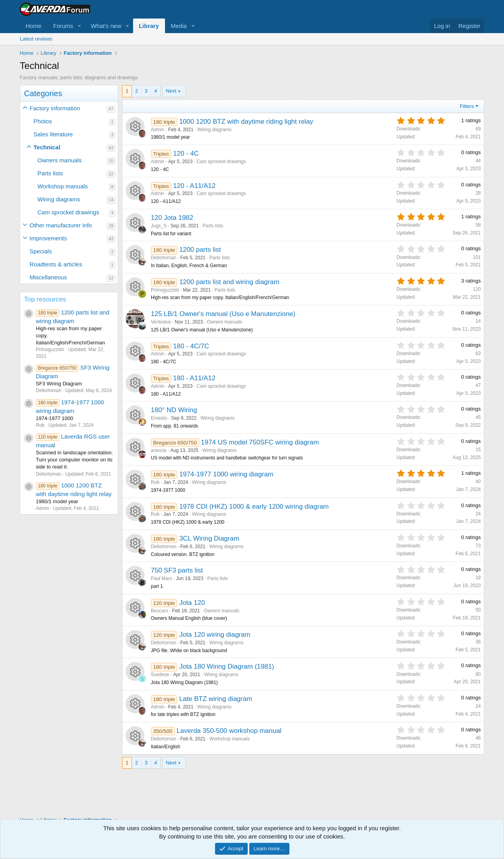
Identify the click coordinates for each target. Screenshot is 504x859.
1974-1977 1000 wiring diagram (226, 474)
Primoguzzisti (165, 290)
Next (171, 91)
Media (179, 26)
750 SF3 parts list (177, 570)
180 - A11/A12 (195, 378)
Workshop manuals (63, 186)
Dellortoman (164, 258)
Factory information (55, 108)
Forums (63, 26)
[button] (80, 26)
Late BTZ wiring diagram (216, 699)
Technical (47, 147)
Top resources (45, 299)
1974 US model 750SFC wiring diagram (260, 442)
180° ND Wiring (174, 410)
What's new (106, 26)
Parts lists (50, 173)
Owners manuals (60, 160)
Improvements (48, 238)
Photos (43, 121)
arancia (158, 450)
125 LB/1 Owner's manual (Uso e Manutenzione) (223, 314)
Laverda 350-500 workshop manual (229, 731)
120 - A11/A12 (195, 186)
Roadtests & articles (56, 264)
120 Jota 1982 (172, 218)
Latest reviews (36, 39)
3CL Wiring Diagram (209, 538)
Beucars (159, 611)
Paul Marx (161, 578)
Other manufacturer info (61, 225)
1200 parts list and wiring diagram (229, 282)
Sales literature (53, 134)
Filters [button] (467, 106)
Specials (41, 251)
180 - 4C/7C (191, 346)
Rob (155, 482)
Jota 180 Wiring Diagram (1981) (227, 667)
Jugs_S (159, 226)
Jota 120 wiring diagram (215, 635)
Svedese (160, 675)
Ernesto (159, 418)
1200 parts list (200, 250)
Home (33, 26)
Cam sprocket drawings (68, 212)
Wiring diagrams (59, 199)
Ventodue (161, 322)
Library (149, 26)
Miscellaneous (48, 277)
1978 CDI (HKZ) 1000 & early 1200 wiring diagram (254, 507)
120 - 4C (186, 153)
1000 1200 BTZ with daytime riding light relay (246, 122)
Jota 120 (192, 603)
